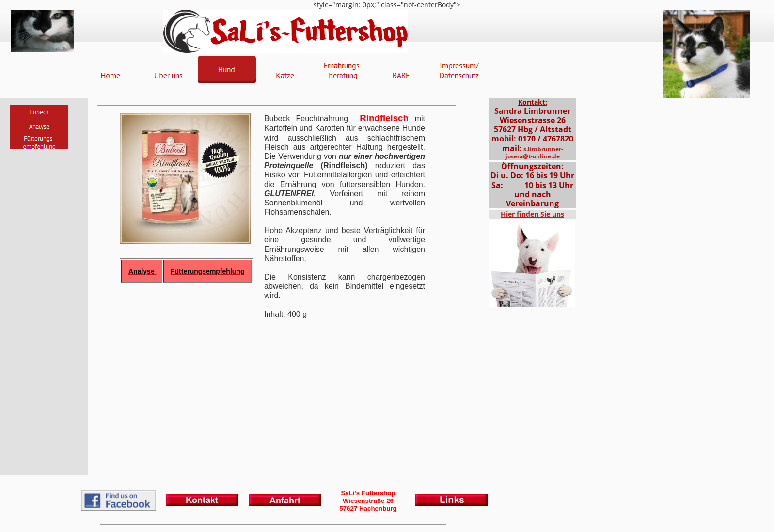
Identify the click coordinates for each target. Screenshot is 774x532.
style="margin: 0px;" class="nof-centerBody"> (387, 266)
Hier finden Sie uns (532, 214)
